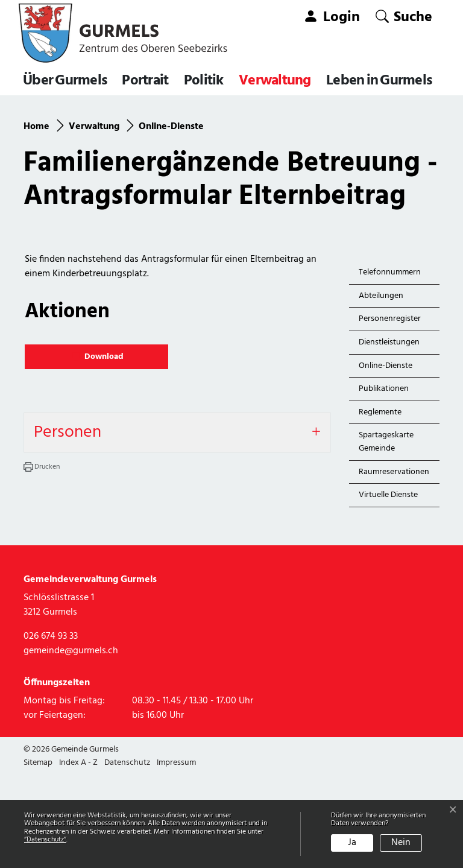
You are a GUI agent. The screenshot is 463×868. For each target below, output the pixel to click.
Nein (401, 843)
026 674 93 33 (51, 730)
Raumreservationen (394, 566)
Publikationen (384, 483)
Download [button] (98, 451)
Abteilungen (381, 390)
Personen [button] (68, 526)
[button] (404, 17)
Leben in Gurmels (379, 81)
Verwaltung (275, 81)
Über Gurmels (65, 81)
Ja (352, 843)
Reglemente (380, 506)
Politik (204, 81)
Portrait (145, 81)
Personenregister (390, 413)
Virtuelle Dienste (388, 589)
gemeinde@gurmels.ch (71, 745)
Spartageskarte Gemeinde (386, 536)
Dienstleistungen (389, 436)
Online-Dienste (386, 462)
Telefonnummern (390, 366)
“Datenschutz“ (45, 840)
